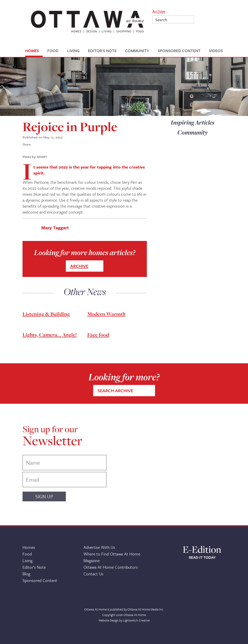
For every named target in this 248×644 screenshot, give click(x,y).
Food (27, 554)
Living (27, 560)
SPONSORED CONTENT (179, 51)
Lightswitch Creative (136, 620)
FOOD (53, 51)
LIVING (73, 51)
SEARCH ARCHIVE (115, 391)
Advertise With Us (99, 547)
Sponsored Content (40, 580)
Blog (26, 574)
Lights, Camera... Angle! (50, 335)
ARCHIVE (79, 266)
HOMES (32, 51)
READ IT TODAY (202, 557)
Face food (98, 335)
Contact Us (93, 574)
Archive (159, 11)
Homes (29, 547)
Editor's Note (34, 567)
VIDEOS (216, 51)
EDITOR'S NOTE (102, 51)
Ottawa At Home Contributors (111, 567)
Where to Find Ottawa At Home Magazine (112, 557)
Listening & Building (46, 314)
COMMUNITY (137, 51)
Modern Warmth (106, 314)
